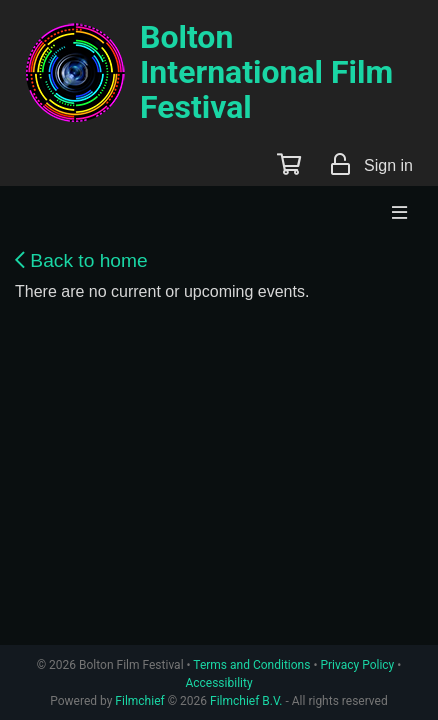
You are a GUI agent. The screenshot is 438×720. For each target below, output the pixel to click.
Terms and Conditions (251, 665)
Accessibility (218, 683)
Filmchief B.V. (246, 701)
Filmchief (139, 701)
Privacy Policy (357, 665)
